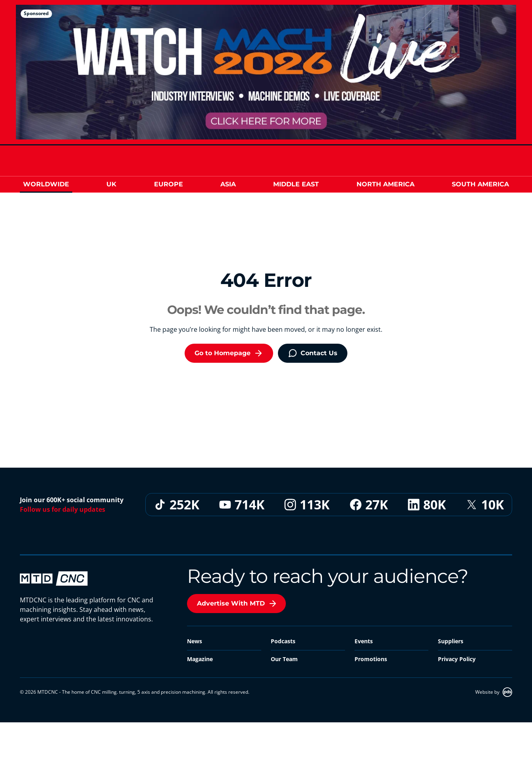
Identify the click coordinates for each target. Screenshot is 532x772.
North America (386, 184)
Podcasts (283, 641)
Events (364, 641)
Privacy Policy (457, 659)
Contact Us (313, 353)
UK (111, 184)
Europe (169, 184)
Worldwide (46, 184)
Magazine (200, 659)
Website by (494, 692)
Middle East (296, 184)
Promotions (371, 659)
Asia (228, 184)
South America (480, 184)
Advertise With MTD (237, 604)
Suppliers (451, 641)
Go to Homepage (229, 353)
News (195, 641)
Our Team (284, 659)
